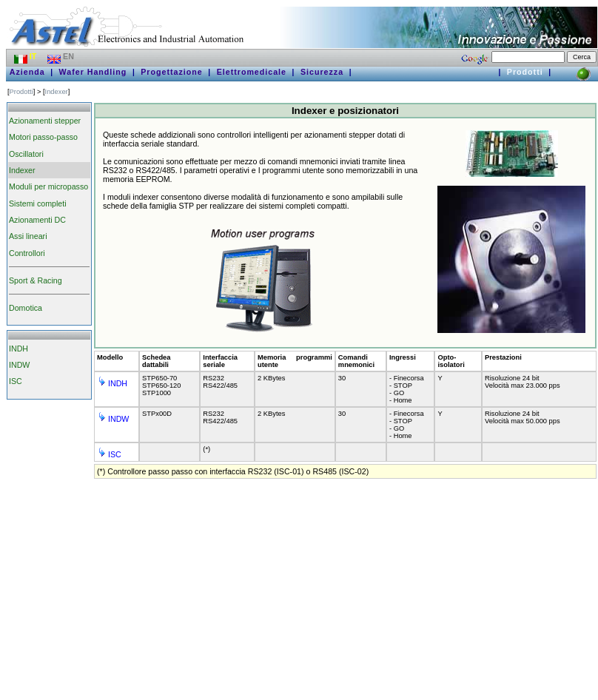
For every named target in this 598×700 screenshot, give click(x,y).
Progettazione (171, 72)
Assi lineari (28, 236)
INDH (19, 349)
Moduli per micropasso (48, 186)
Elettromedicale (252, 72)
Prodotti (525, 72)
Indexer (57, 92)
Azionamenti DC (37, 220)
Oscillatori (26, 154)
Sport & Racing (36, 280)
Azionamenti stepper (45, 121)
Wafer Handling (93, 72)
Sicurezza (322, 72)
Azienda (27, 72)
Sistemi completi (38, 203)
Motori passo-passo (43, 137)
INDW (19, 365)
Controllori (27, 253)
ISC (16, 381)
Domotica (26, 308)
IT (26, 56)
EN (62, 56)
